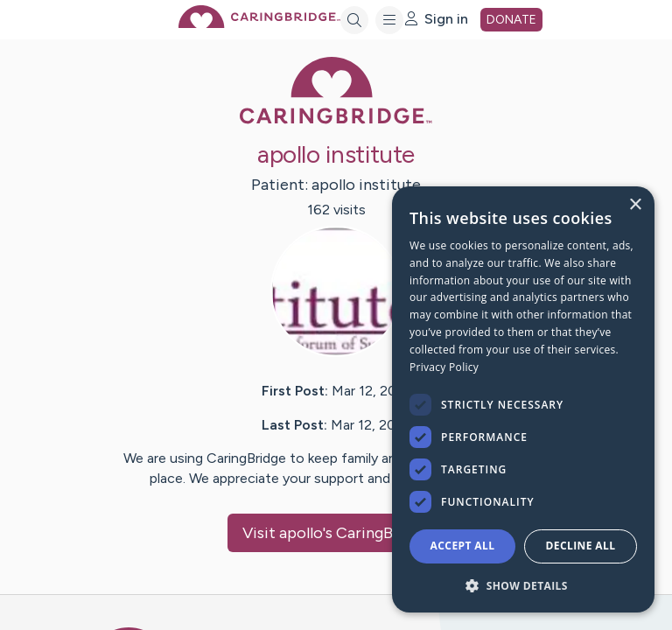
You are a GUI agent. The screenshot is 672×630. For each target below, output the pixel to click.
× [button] (635, 205)
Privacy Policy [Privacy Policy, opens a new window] (444, 367)
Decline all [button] (581, 546)
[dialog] (523, 399)
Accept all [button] (463, 546)
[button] (523, 585)
